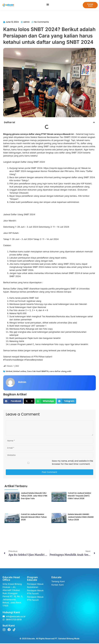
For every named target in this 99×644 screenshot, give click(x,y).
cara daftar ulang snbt (60, 372)
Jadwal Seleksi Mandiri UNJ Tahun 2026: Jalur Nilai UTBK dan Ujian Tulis (34, 496)
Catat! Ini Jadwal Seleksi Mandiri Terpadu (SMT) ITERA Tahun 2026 (79, 496)
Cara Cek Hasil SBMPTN (38, 372)
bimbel (9, 372)
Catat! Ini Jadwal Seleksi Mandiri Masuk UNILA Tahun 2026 (34, 518)
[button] (94, 123)
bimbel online (20, 372)
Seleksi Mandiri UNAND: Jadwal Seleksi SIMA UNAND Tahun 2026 (81, 518)
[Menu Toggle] (47, 5)
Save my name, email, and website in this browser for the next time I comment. (73, 463)
